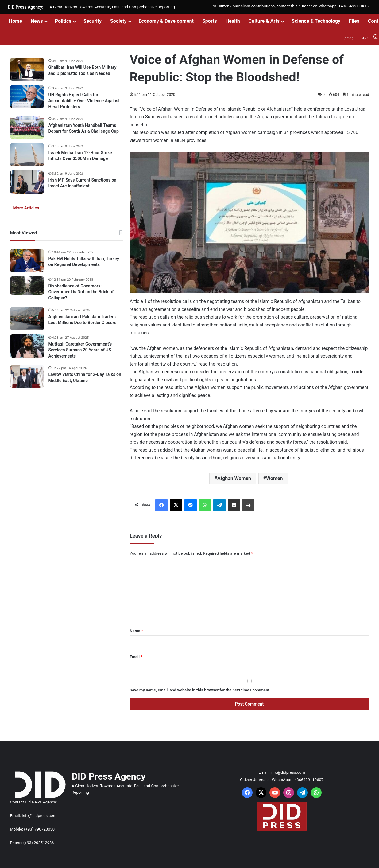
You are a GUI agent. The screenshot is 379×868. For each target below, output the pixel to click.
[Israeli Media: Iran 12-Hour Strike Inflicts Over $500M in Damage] (27, 155)
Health (233, 21)
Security (93, 21)
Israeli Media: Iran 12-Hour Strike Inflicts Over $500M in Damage (80, 156)
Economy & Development (166, 21)
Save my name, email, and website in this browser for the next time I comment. (200, 690)
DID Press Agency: (25, 7)
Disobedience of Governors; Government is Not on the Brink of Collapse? (81, 292)
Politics (63, 21)
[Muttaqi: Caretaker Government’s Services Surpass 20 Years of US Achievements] (27, 346)
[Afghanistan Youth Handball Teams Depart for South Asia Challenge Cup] (27, 127)
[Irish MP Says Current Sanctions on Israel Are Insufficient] (27, 182)
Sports (210, 21)
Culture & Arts (264, 21)
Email (136, 657)
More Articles (26, 208)
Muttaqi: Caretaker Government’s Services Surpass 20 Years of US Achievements (80, 350)
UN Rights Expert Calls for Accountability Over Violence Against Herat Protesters (84, 101)
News (37, 21)
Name (137, 631)
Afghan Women (234, 478)
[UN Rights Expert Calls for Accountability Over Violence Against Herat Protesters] (27, 97)
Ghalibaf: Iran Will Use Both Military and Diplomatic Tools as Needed (83, 70)
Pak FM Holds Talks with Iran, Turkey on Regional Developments (84, 262)
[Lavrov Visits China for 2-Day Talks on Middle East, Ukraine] (27, 376)
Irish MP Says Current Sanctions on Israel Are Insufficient (83, 183)
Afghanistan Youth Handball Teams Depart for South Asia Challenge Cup (84, 128)
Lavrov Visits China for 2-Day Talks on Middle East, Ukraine (85, 377)
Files (354, 21)
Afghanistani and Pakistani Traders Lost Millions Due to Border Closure (83, 320)
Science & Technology (316, 21)
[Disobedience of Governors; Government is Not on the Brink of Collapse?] (27, 286)
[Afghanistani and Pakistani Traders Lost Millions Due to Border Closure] (27, 319)
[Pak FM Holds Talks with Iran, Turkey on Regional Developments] (27, 261)
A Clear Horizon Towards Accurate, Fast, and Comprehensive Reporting (112, 7)
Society (118, 21)
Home (15, 21)
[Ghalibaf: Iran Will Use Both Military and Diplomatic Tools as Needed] (27, 69)
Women (274, 478)
